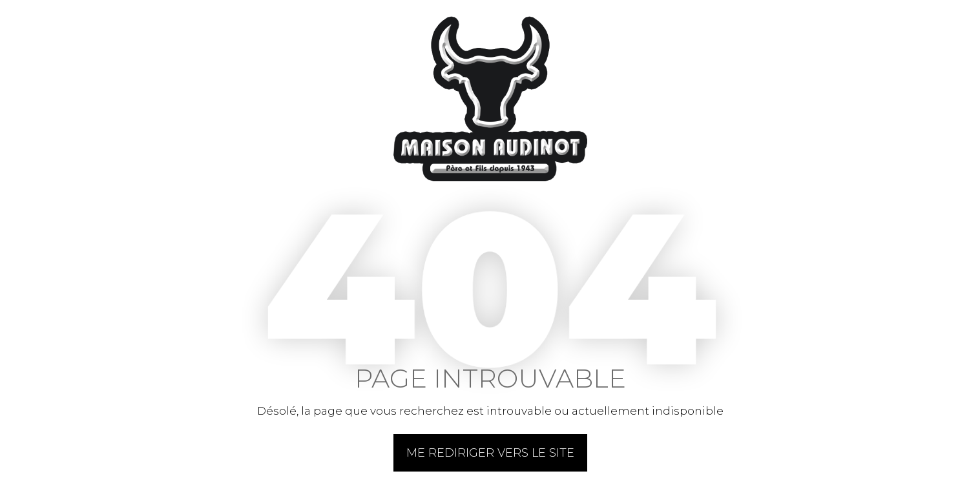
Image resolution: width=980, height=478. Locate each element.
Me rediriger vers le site (490, 453)
